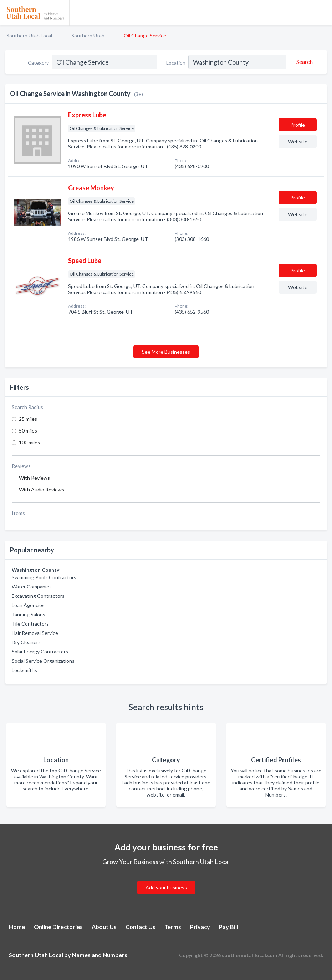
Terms (173, 927)
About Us (104, 927)
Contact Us (141, 927)
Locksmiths (24, 670)
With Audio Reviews (42, 489)
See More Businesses (166, 352)
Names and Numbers (100, 955)
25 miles (28, 419)
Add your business (166, 887)
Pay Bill (229, 927)
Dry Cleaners (26, 642)
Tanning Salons (29, 614)
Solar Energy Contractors (40, 651)
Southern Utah (88, 36)
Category (38, 63)
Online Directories (58, 927)
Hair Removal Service (35, 633)
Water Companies (32, 587)
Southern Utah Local (29, 36)
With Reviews (34, 478)
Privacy (200, 927)
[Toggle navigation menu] (322, 12)
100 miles (29, 442)
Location (176, 63)
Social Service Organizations (43, 661)
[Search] (303, 62)
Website (298, 142)
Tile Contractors (30, 624)
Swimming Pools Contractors (44, 577)
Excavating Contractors (38, 596)
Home (17, 927)
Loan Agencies (28, 605)
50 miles (28, 431)
